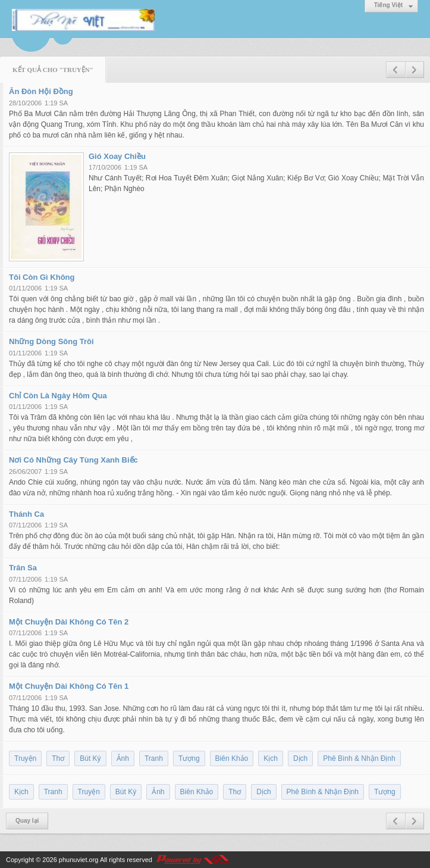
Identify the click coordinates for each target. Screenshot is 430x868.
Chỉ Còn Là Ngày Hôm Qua (58, 396)
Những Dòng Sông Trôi (51, 341)
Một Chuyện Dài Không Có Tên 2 (69, 622)
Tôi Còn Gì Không (42, 277)
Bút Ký (90, 758)
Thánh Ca (26, 514)
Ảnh (123, 758)
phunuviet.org (79, 860)
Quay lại (27, 821)
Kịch (271, 758)
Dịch (300, 758)
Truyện (25, 758)
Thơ (58, 758)
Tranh (154, 758)
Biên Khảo (232, 758)
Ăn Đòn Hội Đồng (41, 91)
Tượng (189, 758)
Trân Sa (23, 568)
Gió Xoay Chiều (117, 156)
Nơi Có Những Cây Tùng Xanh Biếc (73, 460)
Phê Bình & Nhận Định (359, 758)
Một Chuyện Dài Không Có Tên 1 (69, 686)
